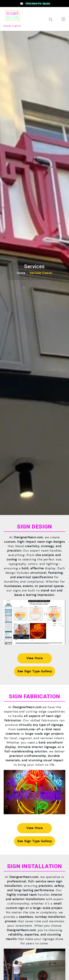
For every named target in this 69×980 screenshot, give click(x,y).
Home (21, 273)
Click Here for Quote (35, 4)
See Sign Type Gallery (34, 671)
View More (34, 658)
